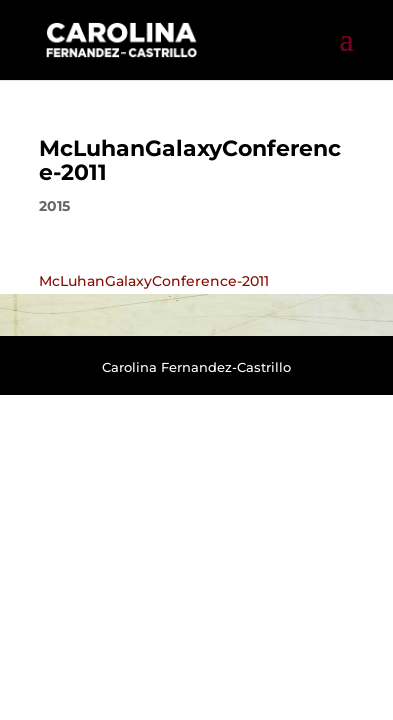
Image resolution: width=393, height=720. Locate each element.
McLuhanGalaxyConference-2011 (154, 281)
